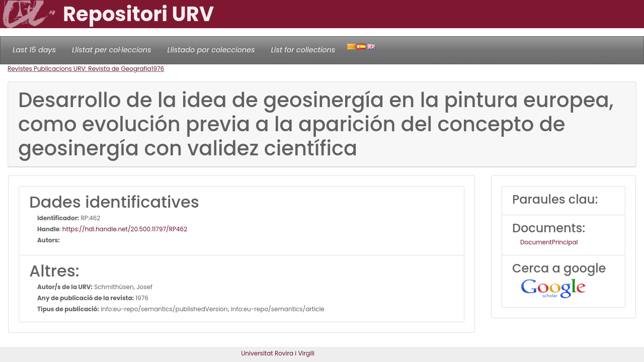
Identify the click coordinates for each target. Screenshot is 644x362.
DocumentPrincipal (549, 242)
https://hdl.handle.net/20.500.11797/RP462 (125, 229)
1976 (158, 69)
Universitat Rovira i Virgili (278, 353)
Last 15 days (34, 50)
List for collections (303, 50)
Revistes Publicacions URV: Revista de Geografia (79, 69)
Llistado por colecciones (211, 50)
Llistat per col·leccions (112, 50)
